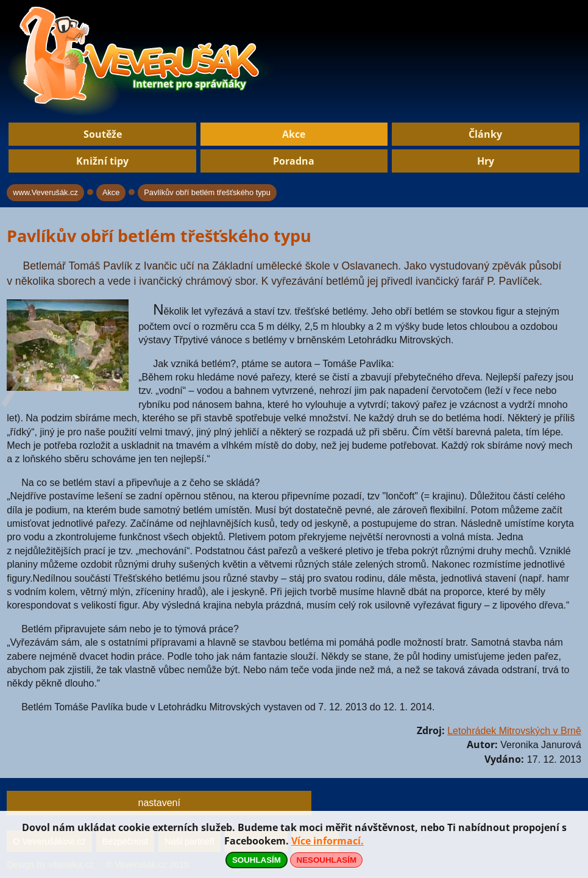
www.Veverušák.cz (45, 192)
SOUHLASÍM (257, 860)
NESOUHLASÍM (327, 860)
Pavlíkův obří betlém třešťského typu (207, 192)
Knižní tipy (102, 161)
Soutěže (103, 134)
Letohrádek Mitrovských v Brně (514, 731)
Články (485, 134)
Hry (486, 161)
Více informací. (328, 841)
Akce (294, 134)
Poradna (294, 161)
